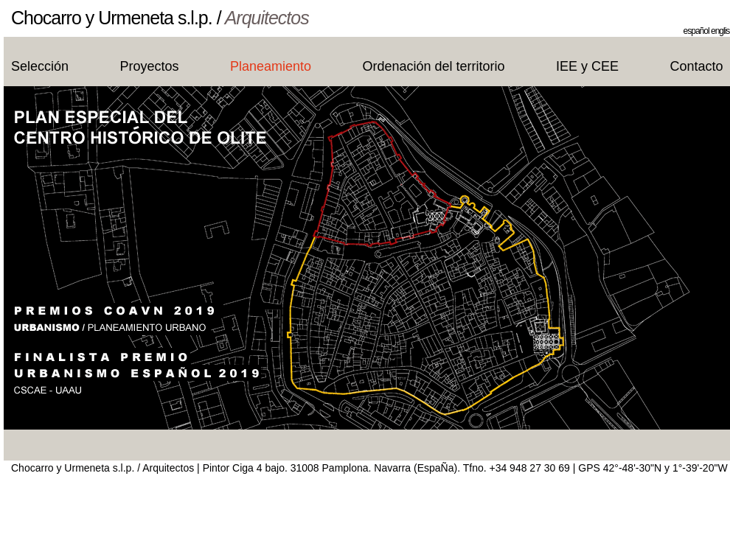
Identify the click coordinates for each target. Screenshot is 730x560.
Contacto (697, 66)
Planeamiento (271, 66)
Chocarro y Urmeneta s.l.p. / (160, 18)
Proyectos (150, 66)
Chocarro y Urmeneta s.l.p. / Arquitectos (102, 468)
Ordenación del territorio (434, 66)
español (696, 31)
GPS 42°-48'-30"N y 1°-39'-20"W (653, 468)
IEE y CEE (587, 66)
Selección (40, 66)
